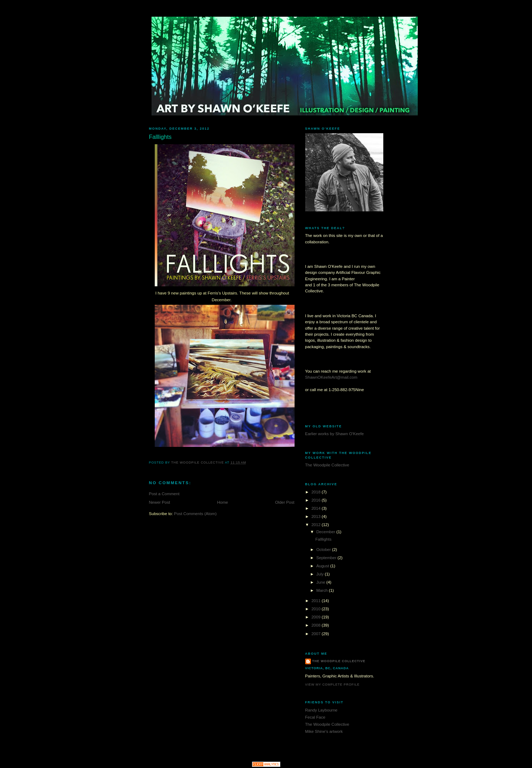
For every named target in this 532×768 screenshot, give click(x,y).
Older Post (285, 502)
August (323, 566)
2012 (316, 525)
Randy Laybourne (321, 710)
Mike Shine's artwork (324, 731)
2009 (316, 617)
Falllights (323, 539)
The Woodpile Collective (327, 465)
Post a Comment (164, 494)
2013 (316, 516)
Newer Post (160, 502)
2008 (316, 625)
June (321, 582)
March (322, 590)
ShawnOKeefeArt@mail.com (331, 377)
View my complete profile (333, 685)
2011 (316, 601)
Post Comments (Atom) (195, 514)
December (326, 532)
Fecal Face (315, 717)
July (320, 574)
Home (223, 502)
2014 (316, 508)
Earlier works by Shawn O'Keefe (334, 434)
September (327, 558)
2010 (316, 609)
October (324, 550)
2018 (316, 492)
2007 (316, 634)
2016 (316, 500)
